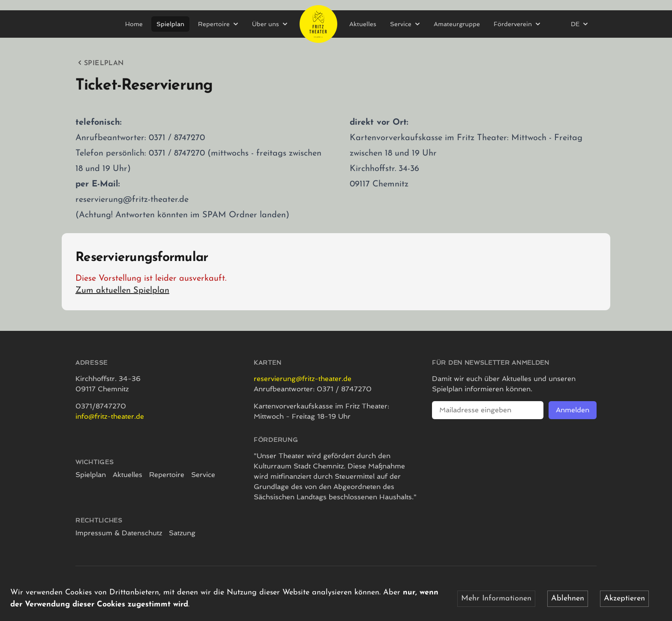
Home (134, 24)
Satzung (182, 533)
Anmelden (573, 410)
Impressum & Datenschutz (119, 533)
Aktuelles (363, 24)
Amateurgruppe (457, 24)
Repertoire (167, 475)
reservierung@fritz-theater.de (303, 379)
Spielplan (170, 24)
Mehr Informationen (496, 598)
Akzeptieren (624, 598)
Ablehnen (568, 598)
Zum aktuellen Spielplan (122, 291)
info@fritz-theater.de (110, 416)
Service (203, 475)
